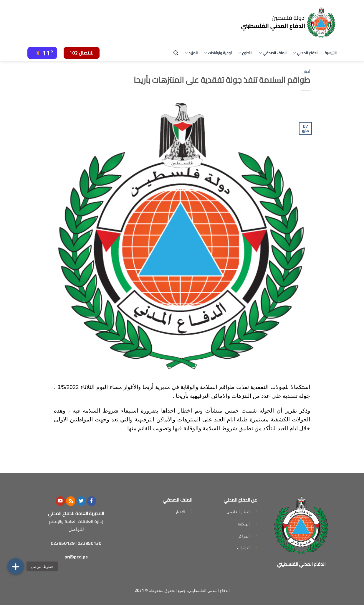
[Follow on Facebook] (92, 501)
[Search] (176, 53)
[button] (16, 566)
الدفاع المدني (306, 53)
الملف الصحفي (273, 53)
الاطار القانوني (238, 512)
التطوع (245, 53)
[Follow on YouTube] (60, 501)
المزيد (191, 53)
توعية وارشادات (218, 53)
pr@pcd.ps (76, 557)
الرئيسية (331, 53)
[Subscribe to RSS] (71, 501)
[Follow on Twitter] (81, 501)
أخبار (307, 71)
